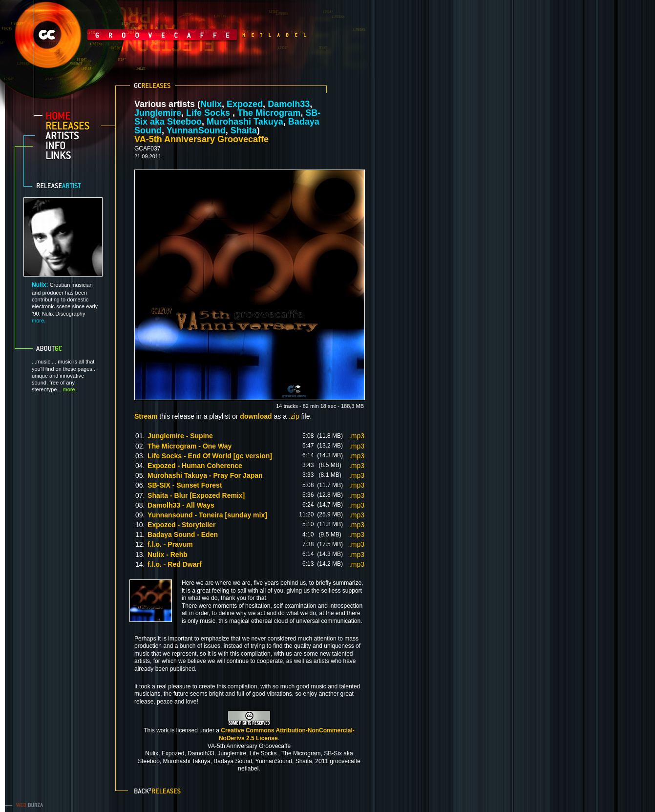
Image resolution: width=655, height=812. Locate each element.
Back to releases (158, 790)
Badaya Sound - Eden (183, 534)
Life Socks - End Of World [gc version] (210, 456)
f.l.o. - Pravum (170, 544)
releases (72, 126)
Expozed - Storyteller (181, 525)
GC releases (152, 85)
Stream (146, 416)
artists (72, 135)
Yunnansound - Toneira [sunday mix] (207, 515)
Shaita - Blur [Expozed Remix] (196, 495)
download (256, 416)
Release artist (65, 186)
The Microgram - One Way (190, 446)
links (72, 155)
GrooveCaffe (137, 35)
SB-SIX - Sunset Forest (185, 485)
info (72, 145)
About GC (61, 348)
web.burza (27, 805)
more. (39, 321)
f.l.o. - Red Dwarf (174, 564)
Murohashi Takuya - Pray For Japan (205, 475)
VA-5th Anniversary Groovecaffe (201, 139)
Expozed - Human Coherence (195, 466)
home (72, 116)
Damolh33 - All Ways (181, 505)
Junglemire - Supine (180, 436)
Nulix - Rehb (168, 555)
